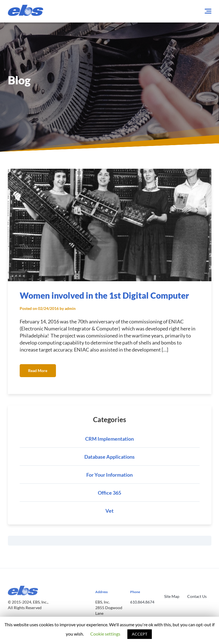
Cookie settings (105, 634)
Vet (109, 511)
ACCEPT (140, 634)
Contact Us (197, 596)
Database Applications (109, 457)
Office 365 (109, 493)
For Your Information (109, 475)
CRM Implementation (109, 439)
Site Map (172, 596)
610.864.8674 (142, 602)
